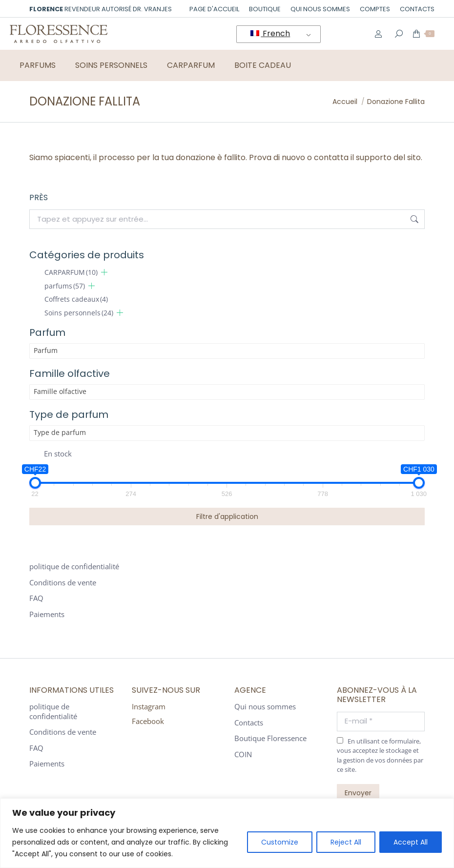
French (270, 33)
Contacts (249, 723)
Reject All (346, 842)
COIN (243, 754)
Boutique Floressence (270, 738)
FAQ (36, 598)
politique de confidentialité (74, 567)
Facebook (148, 721)
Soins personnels (79, 313)
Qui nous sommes (265, 707)
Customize (280, 842)
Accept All (411, 842)
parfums (65, 286)
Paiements (47, 614)
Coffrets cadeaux (76, 299)
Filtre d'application (227, 517)
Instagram (149, 706)
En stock (58, 454)
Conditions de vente (63, 583)
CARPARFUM (71, 272)
